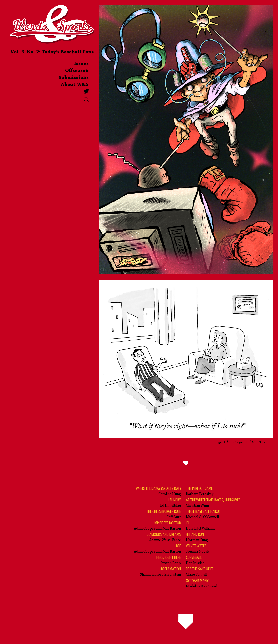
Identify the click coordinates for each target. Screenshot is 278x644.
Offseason (77, 71)
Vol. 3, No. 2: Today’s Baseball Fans (52, 52)
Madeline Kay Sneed (202, 583)
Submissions (74, 78)
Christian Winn (213, 503)
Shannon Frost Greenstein (161, 571)
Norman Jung (197, 537)
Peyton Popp (169, 560)
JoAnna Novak (198, 549)
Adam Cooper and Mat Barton (157, 526)
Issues (81, 64)
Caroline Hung (158, 491)
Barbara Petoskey (200, 491)
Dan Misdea (195, 560)
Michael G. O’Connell (203, 514)
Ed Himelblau (171, 503)
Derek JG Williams (201, 526)
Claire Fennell (200, 571)
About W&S (75, 85)
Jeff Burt (164, 514)
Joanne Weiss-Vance (164, 537)
